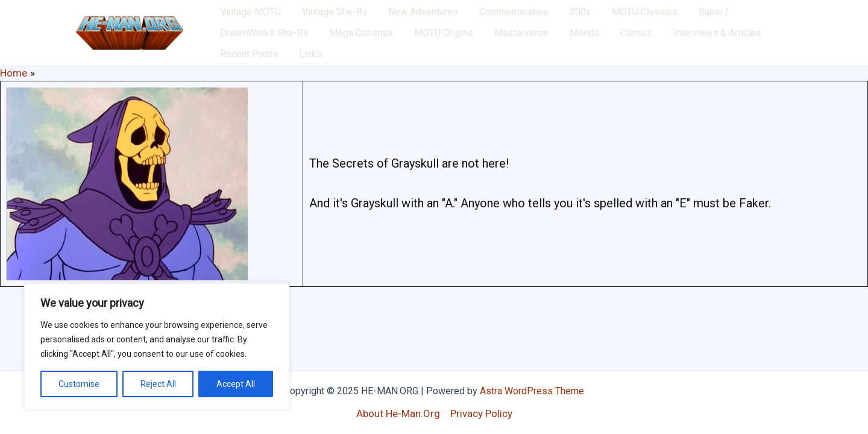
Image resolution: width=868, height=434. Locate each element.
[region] (157, 347)
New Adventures (400, 18)
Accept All (236, 384)
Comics (486, 48)
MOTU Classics (595, 18)
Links (696, 48)
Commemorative (482, 18)
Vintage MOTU (246, 18)
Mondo (443, 48)
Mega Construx (247, 48)
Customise (79, 384)
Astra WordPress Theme (532, 391)
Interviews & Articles (558, 48)
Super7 (655, 18)
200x (539, 18)
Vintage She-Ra (321, 18)
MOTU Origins (321, 48)
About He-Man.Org (398, 414)
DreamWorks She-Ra (726, 18)
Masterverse (389, 48)
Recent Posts (643, 48)
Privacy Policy (481, 414)
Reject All (158, 384)
